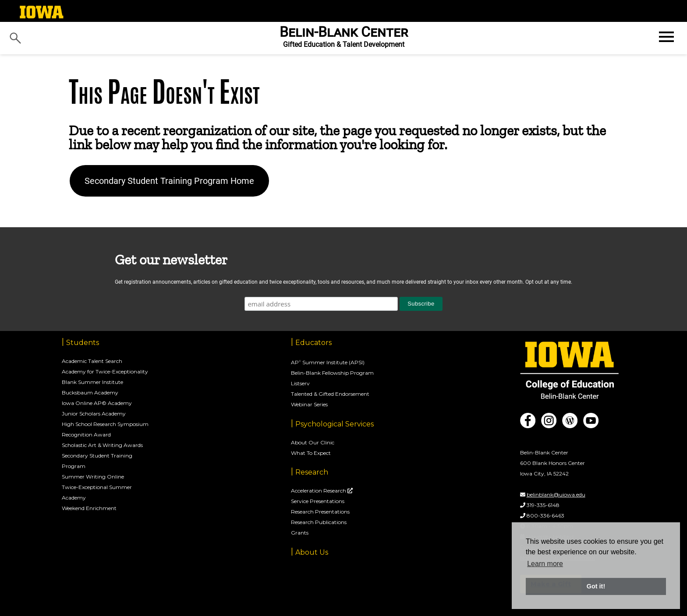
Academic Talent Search (92, 361)
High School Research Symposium (105, 424)
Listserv (300, 383)
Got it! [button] (596, 586)
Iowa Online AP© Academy (97, 403)
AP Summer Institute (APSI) (328, 362)
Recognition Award (86, 435)
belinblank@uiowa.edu (556, 495)
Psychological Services (335, 424)
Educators (313, 343)
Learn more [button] (545, 564)
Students (83, 343)
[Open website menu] (666, 37)
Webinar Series (309, 404)
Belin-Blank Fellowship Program (332, 373)
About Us (312, 552)
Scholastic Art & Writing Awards (102, 445)
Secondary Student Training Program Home (169, 181)
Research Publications (319, 522)
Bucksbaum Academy (90, 392)
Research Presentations (320, 512)
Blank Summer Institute (92, 382)
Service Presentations (318, 501)
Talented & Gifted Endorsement (330, 394)
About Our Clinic (313, 442)
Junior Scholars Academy (94, 414)
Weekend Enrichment (89, 508)
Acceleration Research (319, 491)
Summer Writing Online (93, 477)
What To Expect (311, 453)
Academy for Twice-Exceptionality (105, 371)
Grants (300, 533)
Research (312, 472)
